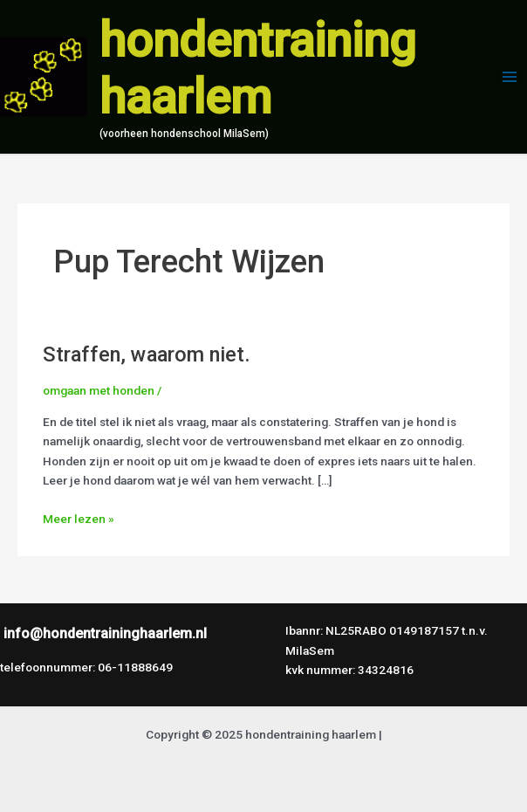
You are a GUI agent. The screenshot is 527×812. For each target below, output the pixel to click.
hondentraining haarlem (258, 69)
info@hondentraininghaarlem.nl (105, 633)
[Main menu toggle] (510, 77)
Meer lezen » (79, 517)
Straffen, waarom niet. (147, 354)
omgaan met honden (99, 390)
